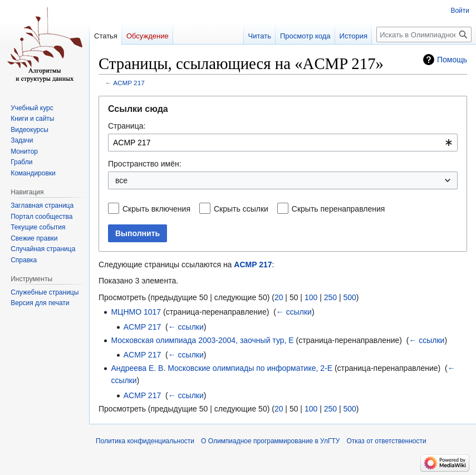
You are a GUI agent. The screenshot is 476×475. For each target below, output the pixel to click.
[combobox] (283, 143)
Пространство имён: (145, 164)
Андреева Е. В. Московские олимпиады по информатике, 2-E (222, 368)
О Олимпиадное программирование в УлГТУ (270, 441)
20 (279, 297)
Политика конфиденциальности (145, 441)
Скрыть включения (156, 209)
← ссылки (294, 312)
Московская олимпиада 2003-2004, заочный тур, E (202, 340)
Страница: (127, 126)
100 (311, 297)
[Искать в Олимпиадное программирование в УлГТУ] (424, 35)
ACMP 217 (129, 83)
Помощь (452, 60)
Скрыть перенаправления (338, 209)
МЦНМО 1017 (136, 312)
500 (349, 297)
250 (330, 297)
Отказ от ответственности (386, 441)
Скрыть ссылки (241, 209)
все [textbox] (121, 180)
